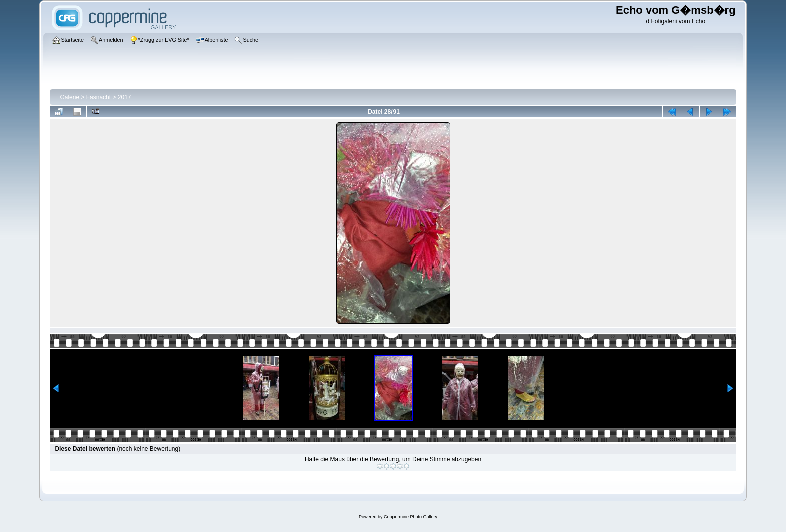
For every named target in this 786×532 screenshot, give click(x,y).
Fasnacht (99, 97)
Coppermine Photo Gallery (411, 517)
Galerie (69, 97)
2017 (125, 97)
